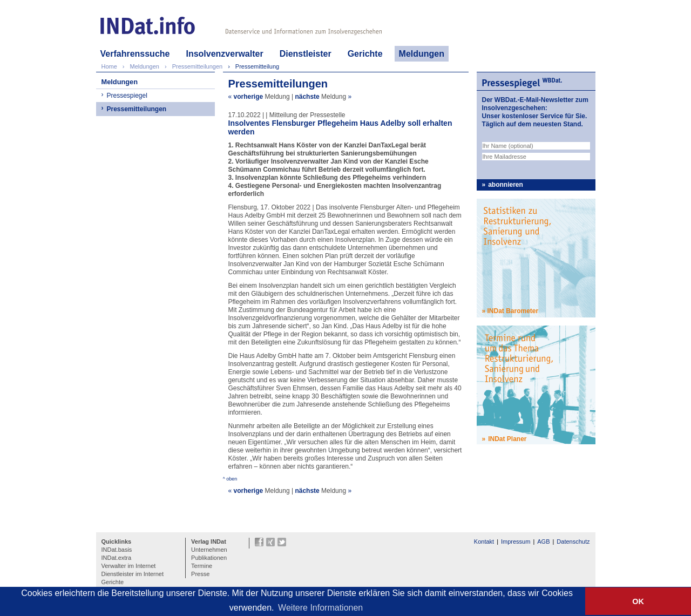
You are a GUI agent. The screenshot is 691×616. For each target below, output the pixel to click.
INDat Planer (507, 439)
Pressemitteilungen (137, 109)
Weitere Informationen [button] (320, 608)
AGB (543, 541)
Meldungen (422, 54)
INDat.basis (117, 550)
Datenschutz (573, 541)
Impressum (516, 541)
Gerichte (365, 54)
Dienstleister (306, 54)
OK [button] (638, 601)
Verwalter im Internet (129, 566)
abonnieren (506, 185)
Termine (202, 566)
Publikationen (209, 558)
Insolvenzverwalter (224, 54)
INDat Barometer (513, 311)
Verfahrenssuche (135, 54)
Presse (200, 574)
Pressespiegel (127, 96)
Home (109, 66)
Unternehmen (209, 550)
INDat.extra (117, 558)
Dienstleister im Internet (133, 574)
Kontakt (484, 541)
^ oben (230, 479)
